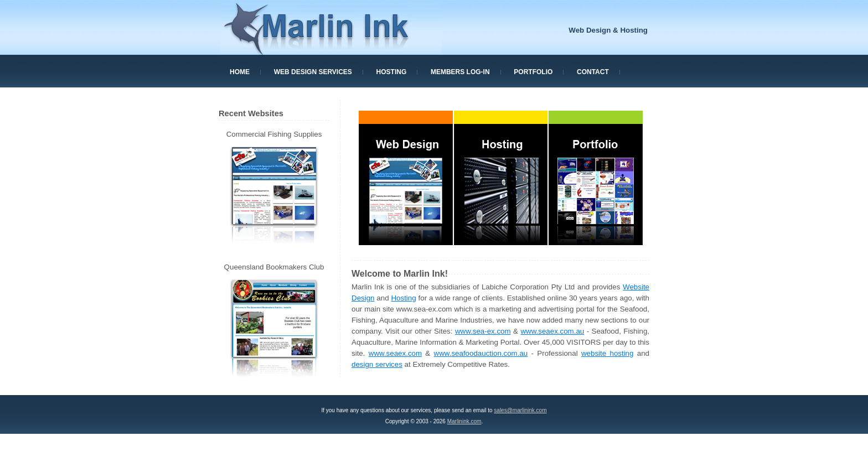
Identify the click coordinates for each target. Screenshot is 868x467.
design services (377, 364)
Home (240, 72)
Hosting (392, 72)
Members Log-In (460, 72)
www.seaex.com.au (552, 331)
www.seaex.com (395, 353)
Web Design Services (313, 72)
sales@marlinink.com (520, 410)
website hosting (607, 353)
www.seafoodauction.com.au (481, 353)
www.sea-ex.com (483, 331)
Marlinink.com (464, 421)
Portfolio (533, 72)
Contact (593, 72)
